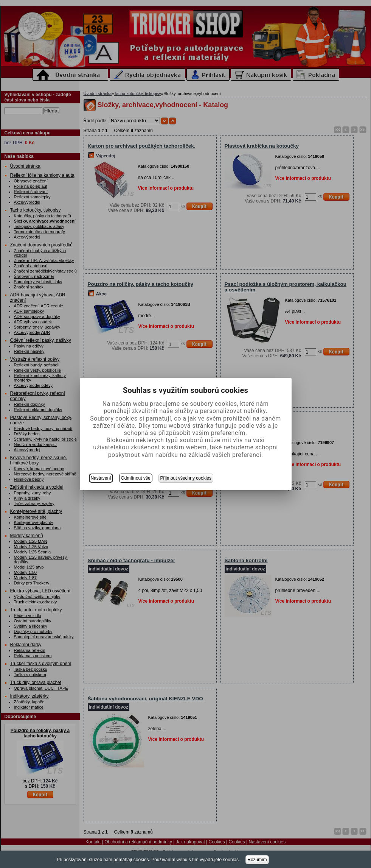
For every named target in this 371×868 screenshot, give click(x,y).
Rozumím (257, 860)
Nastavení (101, 478)
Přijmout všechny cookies (186, 478)
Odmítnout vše (136, 478)
